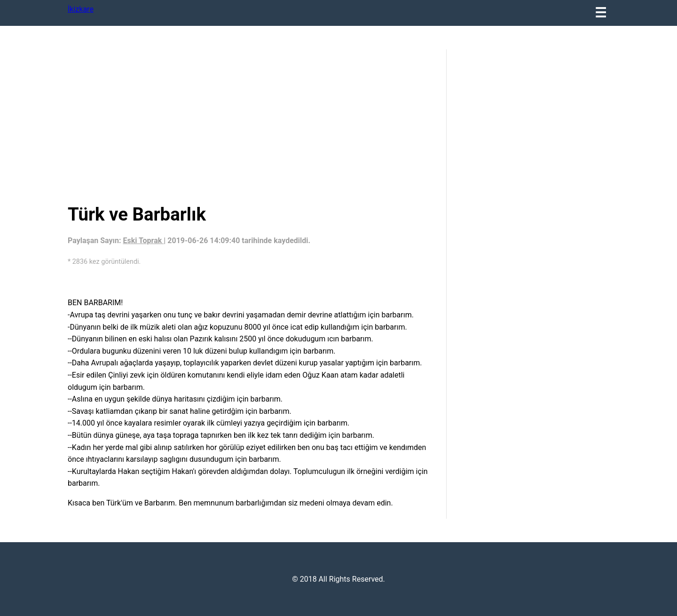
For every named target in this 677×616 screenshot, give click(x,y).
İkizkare (81, 9)
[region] (250, 125)
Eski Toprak (143, 241)
